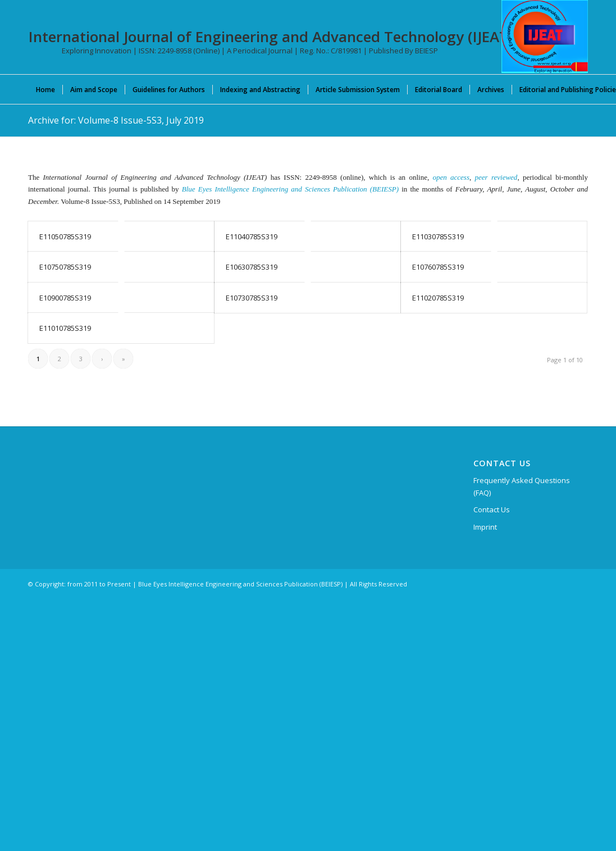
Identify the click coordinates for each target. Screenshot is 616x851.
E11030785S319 (438, 236)
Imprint (485, 527)
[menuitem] (45, 89)
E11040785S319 (252, 236)
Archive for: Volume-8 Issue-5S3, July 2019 (116, 120)
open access (451, 177)
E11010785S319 (65, 328)
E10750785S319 (65, 267)
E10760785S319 (438, 267)
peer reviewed (496, 177)
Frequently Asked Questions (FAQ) (522, 486)
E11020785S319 (438, 298)
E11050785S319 (65, 236)
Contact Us (492, 509)
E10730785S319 (252, 298)
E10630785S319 (252, 267)
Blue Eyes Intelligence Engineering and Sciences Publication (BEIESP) (290, 189)
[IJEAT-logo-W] (545, 37)
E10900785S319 (65, 298)
